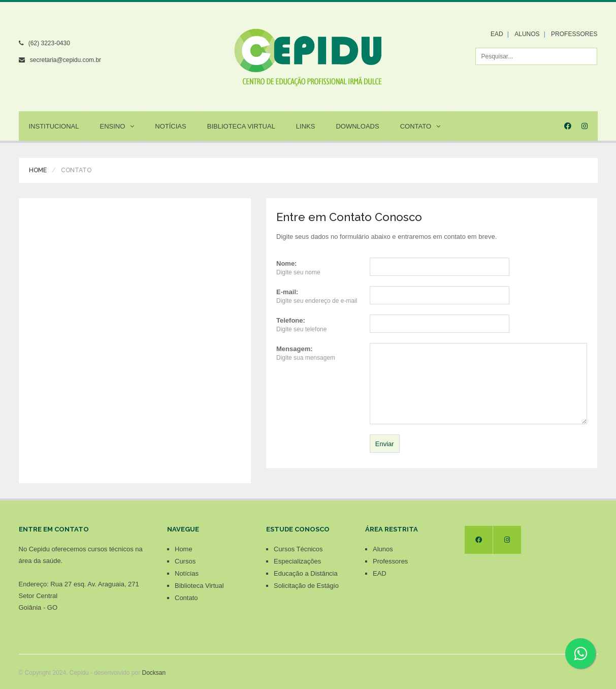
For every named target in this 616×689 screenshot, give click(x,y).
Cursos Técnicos (298, 549)
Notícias (170, 126)
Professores (390, 561)
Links (306, 126)
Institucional (54, 126)
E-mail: (287, 292)
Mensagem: (295, 349)
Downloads (357, 126)
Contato (420, 126)
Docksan (154, 673)
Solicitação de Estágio (306, 586)
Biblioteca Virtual (241, 126)
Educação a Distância (306, 573)
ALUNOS (527, 34)
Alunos (383, 549)
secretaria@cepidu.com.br (66, 60)
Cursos (185, 561)
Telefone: (291, 320)
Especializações (297, 561)
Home (38, 170)
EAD (497, 34)
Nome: (286, 263)
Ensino (117, 126)
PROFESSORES (574, 34)
